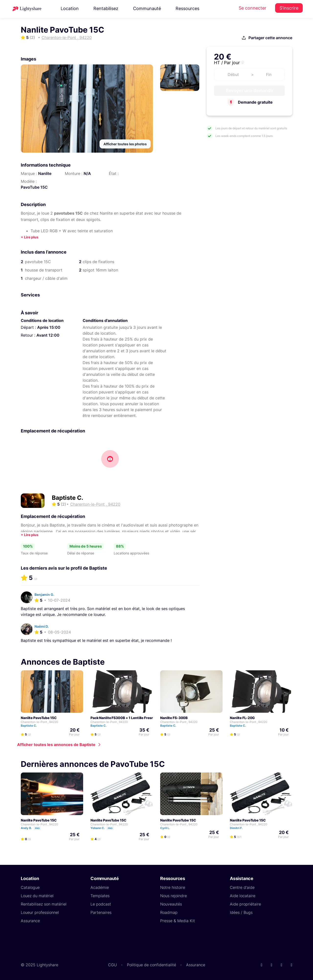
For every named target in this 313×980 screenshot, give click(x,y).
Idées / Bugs (241, 912)
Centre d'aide (242, 887)
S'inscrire (289, 8)
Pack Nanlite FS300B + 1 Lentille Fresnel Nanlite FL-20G (136, 718)
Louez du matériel (37, 896)
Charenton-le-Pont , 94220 (39, 722)
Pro (37, 828)
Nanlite (45, 173)
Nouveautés (171, 904)
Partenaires (101, 912)
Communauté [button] (147, 8)
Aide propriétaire (245, 904)
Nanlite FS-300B (174, 718)
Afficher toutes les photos (125, 144)
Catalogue (30, 887)
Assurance (30, 921)
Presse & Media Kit (178, 921)
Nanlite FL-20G (242, 718)
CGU (112, 965)
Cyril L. (167, 828)
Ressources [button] (187, 8)
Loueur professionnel (40, 912)
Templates (100, 896)
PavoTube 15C (34, 187)
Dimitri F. (239, 828)
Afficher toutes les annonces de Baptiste (56, 745)
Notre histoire (173, 887)
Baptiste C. (67, 498)
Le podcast (101, 904)
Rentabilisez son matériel (44, 904)
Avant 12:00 (48, 335)
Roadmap (169, 912)
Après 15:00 (49, 327)
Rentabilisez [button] (106, 8)
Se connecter (252, 8)
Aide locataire (243, 896)
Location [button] (70, 8)
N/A (87, 173)
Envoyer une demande (250, 91)
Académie (100, 887)
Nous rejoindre (173, 896)
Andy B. (33, 828)
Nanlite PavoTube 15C (39, 718)
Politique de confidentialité (151, 965)
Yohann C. (104, 828)
